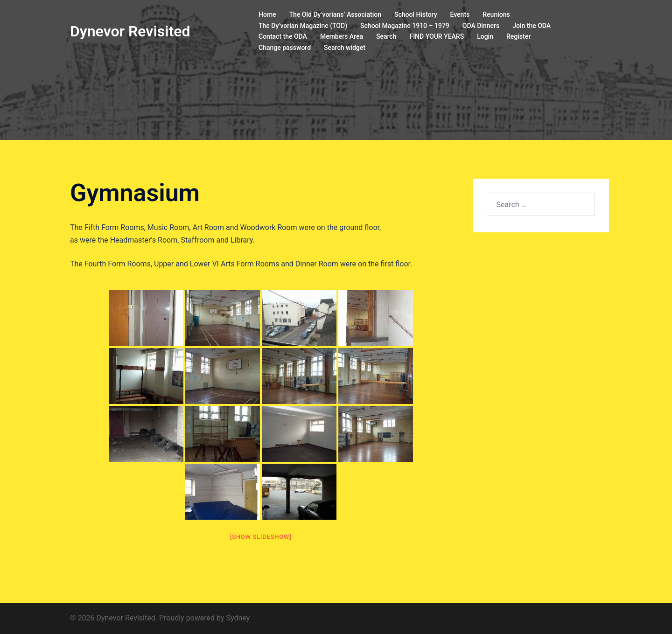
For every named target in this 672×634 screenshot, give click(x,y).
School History (416, 14)
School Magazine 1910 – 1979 (405, 26)
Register (518, 36)
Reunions (496, 14)
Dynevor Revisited (130, 31)
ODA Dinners (481, 26)
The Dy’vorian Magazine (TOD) (303, 26)
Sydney (238, 618)
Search (386, 36)
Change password (285, 48)
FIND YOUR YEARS (437, 36)
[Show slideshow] (261, 537)
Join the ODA (532, 26)
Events (460, 14)
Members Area (342, 36)
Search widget (345, 48)
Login (485, 36)
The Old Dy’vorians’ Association (335, 14)
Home (267, 14)
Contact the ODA (283, 36)
